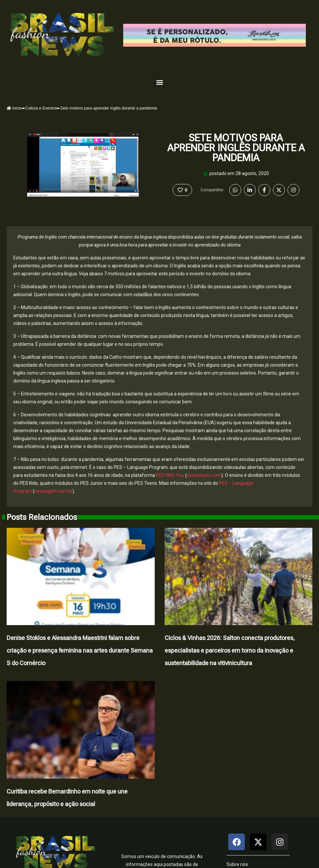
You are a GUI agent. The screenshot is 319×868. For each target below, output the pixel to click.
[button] (159, 82)
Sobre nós (237, 864)
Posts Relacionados (42, 517)
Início (14, 108)
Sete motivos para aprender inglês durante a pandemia (236, 148)
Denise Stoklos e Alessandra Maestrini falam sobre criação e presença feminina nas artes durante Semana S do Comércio (80, 650)
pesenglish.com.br (53, 491)
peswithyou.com (204, 475)
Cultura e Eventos (41, 108)
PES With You (170, 475)
